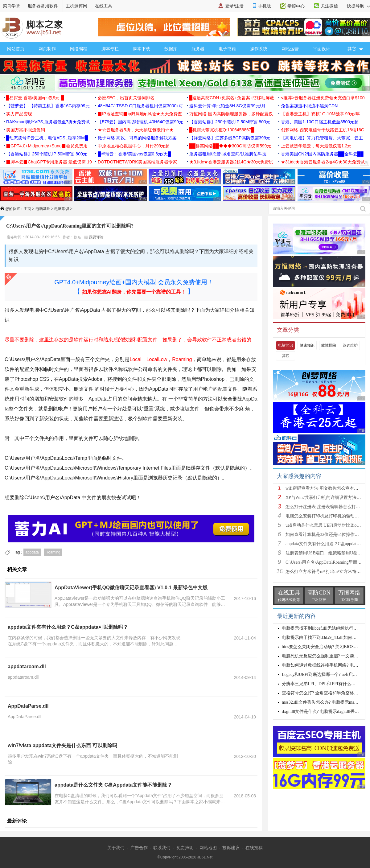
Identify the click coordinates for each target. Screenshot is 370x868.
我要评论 (94, 237)
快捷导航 (358, 6)
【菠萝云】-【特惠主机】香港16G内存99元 (48, 106)
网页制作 (47, 49)
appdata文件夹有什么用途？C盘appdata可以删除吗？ (68, 627)
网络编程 (79, 49)
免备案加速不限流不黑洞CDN (309, 106)
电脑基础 (43, 209)
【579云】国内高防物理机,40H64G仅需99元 (140, 122)
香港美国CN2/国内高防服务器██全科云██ (322, 154)
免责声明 (185, 848)
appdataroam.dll (27, 666)
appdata (32, 552)
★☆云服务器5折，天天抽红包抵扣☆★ (136, 130)
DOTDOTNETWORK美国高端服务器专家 (137, 162)
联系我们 (162, 848)
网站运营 (290, 49)
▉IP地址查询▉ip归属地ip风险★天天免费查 (140, 114)
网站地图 (208, 848)
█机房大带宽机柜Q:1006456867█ (222, 130)
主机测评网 (76, 6)
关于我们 (116, 848)
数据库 (171, 49)
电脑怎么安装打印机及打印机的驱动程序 (324, 516)
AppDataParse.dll (28, 706)
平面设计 (322, 49)
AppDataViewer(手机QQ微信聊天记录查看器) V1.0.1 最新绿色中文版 (131, 588)
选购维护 (350, 345)
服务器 (198, 49)
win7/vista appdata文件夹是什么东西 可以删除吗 (62, 745)
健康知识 (307, 345)
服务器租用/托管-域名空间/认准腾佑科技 (228, 154)
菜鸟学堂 (11, 6)
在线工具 (104, 6)
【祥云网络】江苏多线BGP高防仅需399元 (230, 138)
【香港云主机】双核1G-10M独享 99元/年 (320, 114)
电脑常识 (62, 209)
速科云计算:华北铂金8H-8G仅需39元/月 (227, 106)
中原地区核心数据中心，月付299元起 (134, 146)
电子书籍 (227, 49)
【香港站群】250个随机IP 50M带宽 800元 (230, 122)
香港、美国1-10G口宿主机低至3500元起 (320, 122)
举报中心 (296, 6)
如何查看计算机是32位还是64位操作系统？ (327, 535)
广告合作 (139, 848)
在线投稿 (254, 848)
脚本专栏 (110, 49)
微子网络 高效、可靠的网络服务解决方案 (137, 138)
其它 (286, 356)
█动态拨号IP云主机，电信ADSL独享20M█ (47, 138)
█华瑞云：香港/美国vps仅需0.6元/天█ (134, 154)
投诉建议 (231, 848)
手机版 (265, 6)
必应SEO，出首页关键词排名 (126, 98)
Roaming (53, 552)
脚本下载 (142, 49)
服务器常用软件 (43, 6)
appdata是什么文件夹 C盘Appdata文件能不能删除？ (113, 785)
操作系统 (259, 49)
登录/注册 (234, 6)
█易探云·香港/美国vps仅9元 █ (35, 98)
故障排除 (329, 345)
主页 (27, 209)
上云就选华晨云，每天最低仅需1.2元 (316, 146)
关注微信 (329, 6)
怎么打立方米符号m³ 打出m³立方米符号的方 (327, 572)
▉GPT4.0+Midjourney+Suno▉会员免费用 (47, 146)
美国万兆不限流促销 (26, 130)
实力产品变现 (19, 114)
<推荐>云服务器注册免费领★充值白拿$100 (323, 98)
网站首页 (16, 49)
